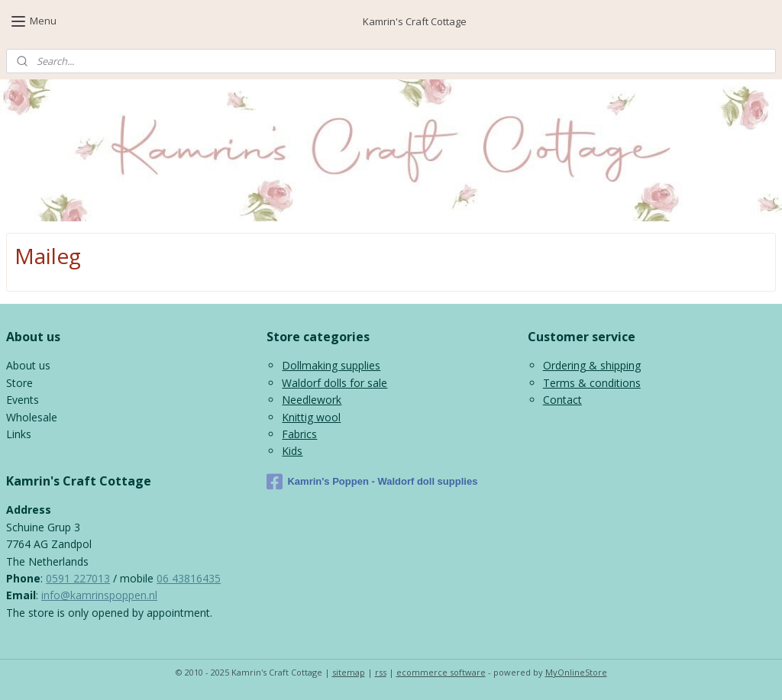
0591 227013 (78, 578)
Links (19, 434)
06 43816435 (189, 578)
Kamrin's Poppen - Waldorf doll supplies (372, 482)
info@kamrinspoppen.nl (99, 595)
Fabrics (299, 434)
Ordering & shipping (592, 365)
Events (23, 400)
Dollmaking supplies (331, 365)
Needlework (312, 400)
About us (28, 365)
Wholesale (32, 417)
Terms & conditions (592, 383)
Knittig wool (311, 417)
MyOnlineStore (576, 672)
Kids (292, 451)
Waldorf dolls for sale (334, 383)
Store (19, 383)
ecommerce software (441, 672)
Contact (562, 400)
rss (381, 672)
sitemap (349, 672)
